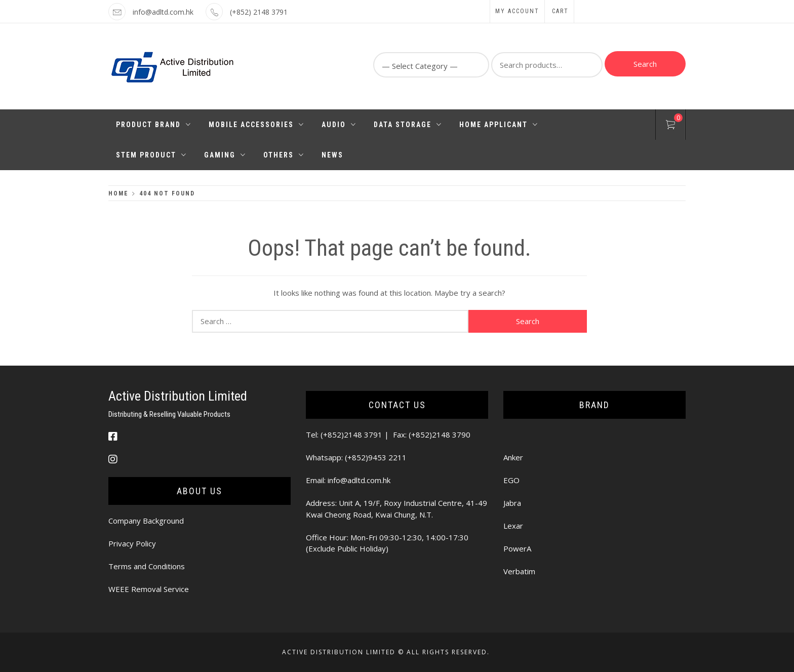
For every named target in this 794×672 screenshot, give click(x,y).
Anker (513, 457)
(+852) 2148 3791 (259, 12)
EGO (511, 480)
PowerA (517, 548)
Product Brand (154, 125)
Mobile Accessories (256, 125)
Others (284, 155)
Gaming (225, 155)
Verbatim (519, 571)
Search (645, 64)
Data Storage (408, 125)
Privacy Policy (132, 543)
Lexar (513, 526)
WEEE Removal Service (149, 589)
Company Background (146, 521)
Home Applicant (499, 125)
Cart (560, 11)
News (332, 155)
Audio (339, 125)
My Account (517, 11)
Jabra (512, 503)
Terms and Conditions (147, 566)
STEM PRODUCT (151, 155)
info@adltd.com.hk (163, 12)
